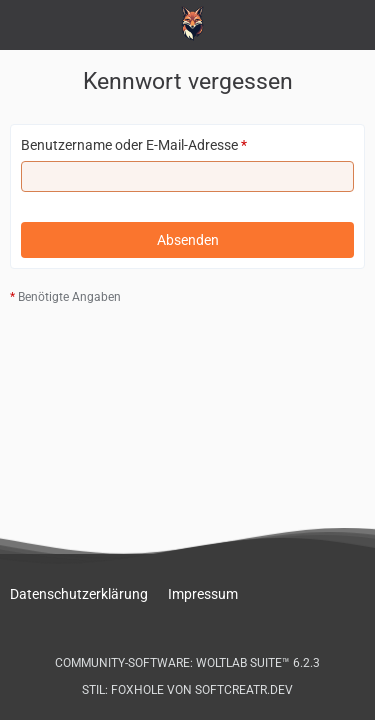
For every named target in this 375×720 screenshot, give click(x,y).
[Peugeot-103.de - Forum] (187, 23)
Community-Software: (187, 663)
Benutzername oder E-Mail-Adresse (129, 145)
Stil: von (187, 690)
